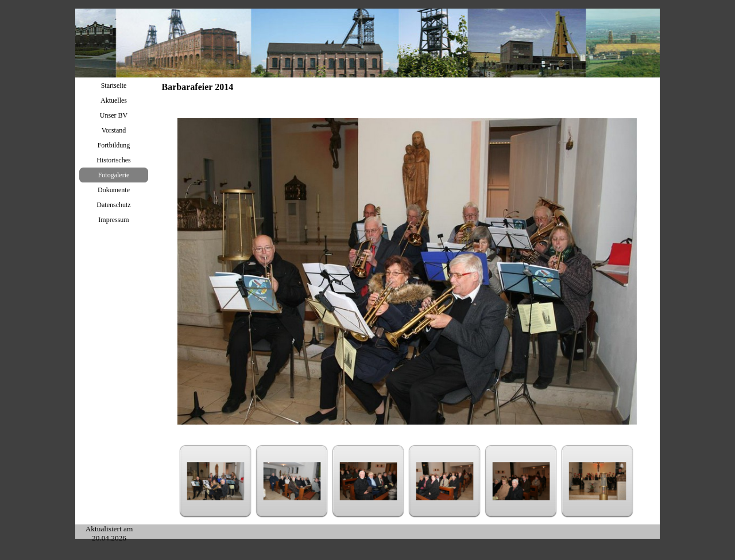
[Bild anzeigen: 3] (368, 481)
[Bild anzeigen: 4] (445, 481)
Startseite (114, 85)
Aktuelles (114, 100)
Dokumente (114, 190)
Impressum (113, 220)
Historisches (113, 160)
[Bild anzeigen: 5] (521, 481)
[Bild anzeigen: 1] (216, 481)
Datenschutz (113, 205)
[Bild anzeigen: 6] (597, 481)
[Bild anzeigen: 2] (292, 481)
